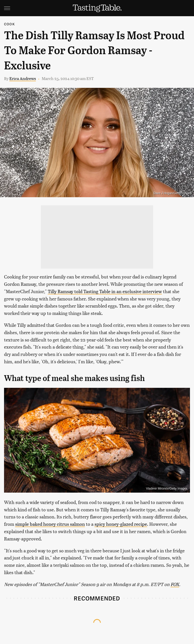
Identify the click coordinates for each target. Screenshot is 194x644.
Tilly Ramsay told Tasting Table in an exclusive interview (105, 291)
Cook (9, 24)
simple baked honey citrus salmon (50, 524)
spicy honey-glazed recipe (121, 524)
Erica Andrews (23, 78)
